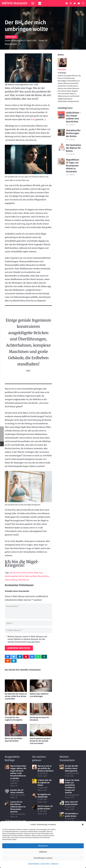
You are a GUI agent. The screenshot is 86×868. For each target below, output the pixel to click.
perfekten (45, 576)
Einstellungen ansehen (43, 858)
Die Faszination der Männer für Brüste (74, 148)
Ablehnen (43, 852)
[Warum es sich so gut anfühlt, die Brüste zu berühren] (34, 767)
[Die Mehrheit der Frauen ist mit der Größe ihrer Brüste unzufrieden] (16, 681)
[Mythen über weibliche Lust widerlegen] (41, 681)
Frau (33, 119)
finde (36, 573)
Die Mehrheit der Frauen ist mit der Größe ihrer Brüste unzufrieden (16, 696)
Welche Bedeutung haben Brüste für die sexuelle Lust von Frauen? (40, 741)
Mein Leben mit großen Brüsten (71, 803)
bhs (11, 573)
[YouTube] (79, 3)
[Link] (40, 3)
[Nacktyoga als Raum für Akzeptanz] (41, 705)
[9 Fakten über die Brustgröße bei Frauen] (34, 781)
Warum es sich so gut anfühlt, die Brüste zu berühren (46, 768)
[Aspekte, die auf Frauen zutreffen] (7, 791)
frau (41, 573)
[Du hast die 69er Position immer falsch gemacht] (62, 767)
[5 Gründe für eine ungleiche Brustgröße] (16, 705)
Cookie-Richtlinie (34, 864)
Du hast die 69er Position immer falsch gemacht (72, 768)
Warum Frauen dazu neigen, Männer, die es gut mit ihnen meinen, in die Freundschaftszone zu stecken (18, 772)
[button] (83, 825)
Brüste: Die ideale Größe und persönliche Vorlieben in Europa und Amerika (72, 786)
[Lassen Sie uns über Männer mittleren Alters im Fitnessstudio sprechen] (7, 802)
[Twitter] (75, 3)
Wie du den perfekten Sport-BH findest (14, 740)
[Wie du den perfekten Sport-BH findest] (16, 726)
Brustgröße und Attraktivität (44, 796)
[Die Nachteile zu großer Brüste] (62, 814)
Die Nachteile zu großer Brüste (72, 815)
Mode (27, 576)
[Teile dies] (8, 657)
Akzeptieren (43, 846)
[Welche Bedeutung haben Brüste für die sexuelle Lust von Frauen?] (41, 726)
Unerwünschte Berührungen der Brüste (73, 133)
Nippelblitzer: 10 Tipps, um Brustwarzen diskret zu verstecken (73, 166)
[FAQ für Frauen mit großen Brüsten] (34, 807)
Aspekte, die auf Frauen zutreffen (17, 791)
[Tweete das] (14, 657)
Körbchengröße (11, 576)
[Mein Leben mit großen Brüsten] (62, 802)
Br (15, 573)
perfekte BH (35, 576)
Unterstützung (11, 580)
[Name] (28, 623)
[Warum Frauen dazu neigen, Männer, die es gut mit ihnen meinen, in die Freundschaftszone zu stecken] (7, 767)
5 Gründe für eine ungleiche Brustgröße (14, 719)
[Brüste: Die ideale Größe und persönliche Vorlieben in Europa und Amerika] (62, 781)
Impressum (55, 864)
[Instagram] (71, 3)
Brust (19, 573)
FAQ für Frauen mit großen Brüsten (45, 807)
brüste (25, 573)
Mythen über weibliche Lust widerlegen (39, 695)
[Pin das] (26, 657)
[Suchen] (83, 3)
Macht (21, 576)
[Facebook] (67, 3)
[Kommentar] (28, 611)
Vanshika (62, 70)
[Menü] (33, 3)
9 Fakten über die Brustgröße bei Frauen (45, 783)
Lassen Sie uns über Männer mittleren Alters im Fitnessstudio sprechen (18, 807)
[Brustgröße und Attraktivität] (34, 795)
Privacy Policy (45, 864)
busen (31, 573)
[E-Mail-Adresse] (28, 630)
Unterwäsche (23, 580)
